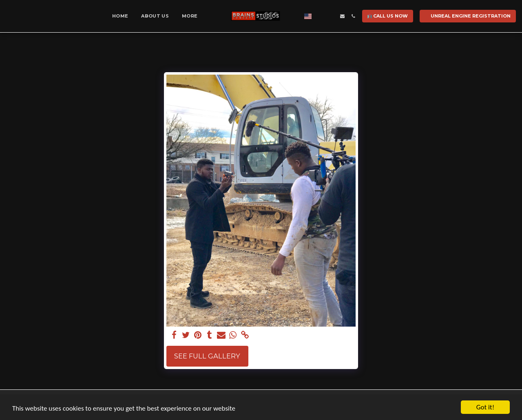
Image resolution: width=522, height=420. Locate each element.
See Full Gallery (207, 356)
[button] (320, 16)
